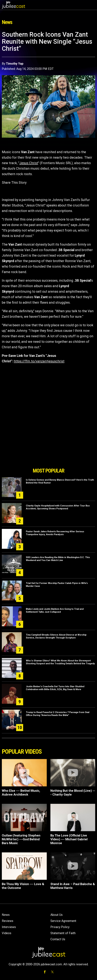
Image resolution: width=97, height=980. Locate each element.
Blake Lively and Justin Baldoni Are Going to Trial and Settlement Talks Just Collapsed (55, 610)
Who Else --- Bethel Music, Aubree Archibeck (21, 793)
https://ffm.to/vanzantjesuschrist (39, 361)
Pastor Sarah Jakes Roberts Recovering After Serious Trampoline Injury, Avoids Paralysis (55, 533)
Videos (7, 933)
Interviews (9, 927)
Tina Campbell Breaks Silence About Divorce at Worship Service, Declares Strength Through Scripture (56, 636)
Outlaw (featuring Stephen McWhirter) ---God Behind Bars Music (21, 839)
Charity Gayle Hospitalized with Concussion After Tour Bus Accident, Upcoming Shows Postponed (58, 507)
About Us (56, 915)
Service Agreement (63, 921)
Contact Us (58, 939)
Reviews (8, 921)
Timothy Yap (15, 64)
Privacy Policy (60, 927)
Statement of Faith (63, 933)
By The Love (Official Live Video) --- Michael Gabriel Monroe (69, 839)
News (6, 915)
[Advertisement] (49, 449)
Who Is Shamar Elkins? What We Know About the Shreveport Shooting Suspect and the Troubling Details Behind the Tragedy (60, 662)
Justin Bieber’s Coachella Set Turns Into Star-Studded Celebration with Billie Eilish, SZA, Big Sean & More (55, 688)
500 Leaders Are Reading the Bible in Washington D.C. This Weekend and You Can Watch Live (58, 559)
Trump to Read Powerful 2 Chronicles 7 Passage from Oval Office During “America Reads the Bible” (58, 714)
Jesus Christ (29, 163)
